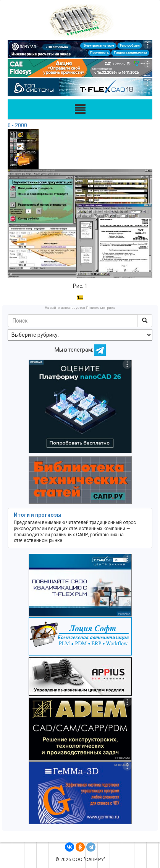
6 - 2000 (17, 125)
